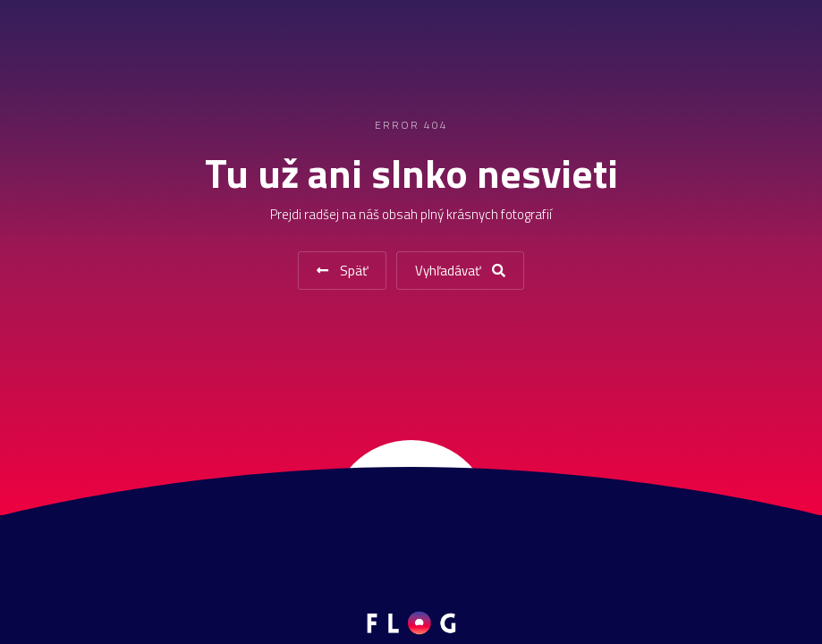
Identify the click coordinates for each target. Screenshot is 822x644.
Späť (342, 271)
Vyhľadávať (460, 271)
